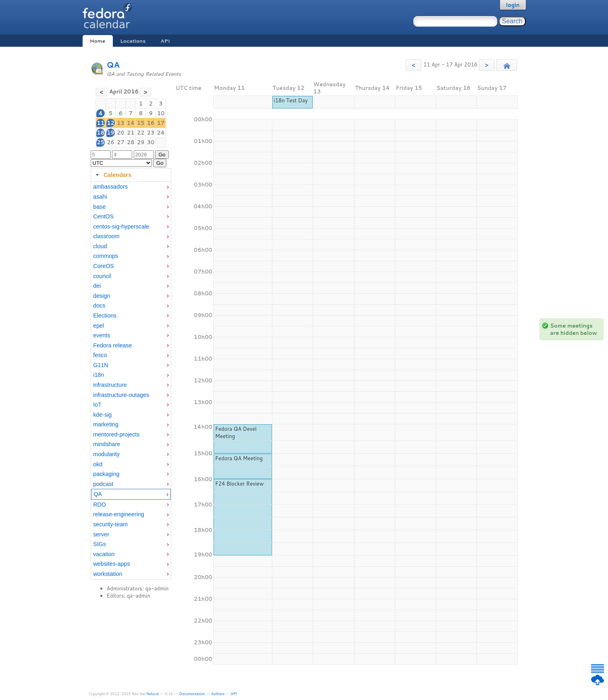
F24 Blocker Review (240, 484)
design (102, 296)
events (102, 335)
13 (121, 123)
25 (101, 142)
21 (131, 133)
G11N (101, 365)
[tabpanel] (131, 380)
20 (121, 133)
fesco (100, 355)
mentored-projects (116, 434)
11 (101, 123)
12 (111, 123)
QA (113, 65)
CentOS (103, 216)
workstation (108, 574)
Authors (218, 694)
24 (161, 133)
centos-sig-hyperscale (121, 226)
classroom (106, 236)
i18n (99, 375)
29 (141, 142)
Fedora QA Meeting (239, 458)
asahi (100, 197)
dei (97, 286)
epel (99, 326)
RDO (100, 505)
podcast (103, 484)
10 (161, 113)
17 (161, 123)
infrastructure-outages (121, 395)
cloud (100, 246)
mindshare (107, 444)
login (513, 5)
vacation (104, 554)
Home (98, 41)
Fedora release (112, 345)
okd (98, 464)
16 (151, 123)
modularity (106, 454)
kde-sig (102, 415)
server (101, 534)
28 (131, 142)
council (102, 276)
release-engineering (118, 514)
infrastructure (110, 385)
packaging (106, 474)
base (99, 207)
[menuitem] (131, 187)
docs (99, 305)
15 (141, 123)
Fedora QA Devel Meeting (236, 432)
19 (111, 133)
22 (141, 133)
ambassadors (110, 187)
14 (131, 123)
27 (121, 142)
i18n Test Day (291, 100)
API (165, 41)
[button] (414, 65)
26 (111, 142)
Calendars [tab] (113, 175)
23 (151, 133)
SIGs (100, 544)
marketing (106, 424)
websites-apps (111, 564)
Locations (133, 41)
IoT (97, 405)
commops (106, 256)
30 (151, 142)
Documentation (192, 694)
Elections (105, 316)
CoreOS (104, 266)
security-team (110, 524)
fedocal (153, 694)
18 (101, 133)
